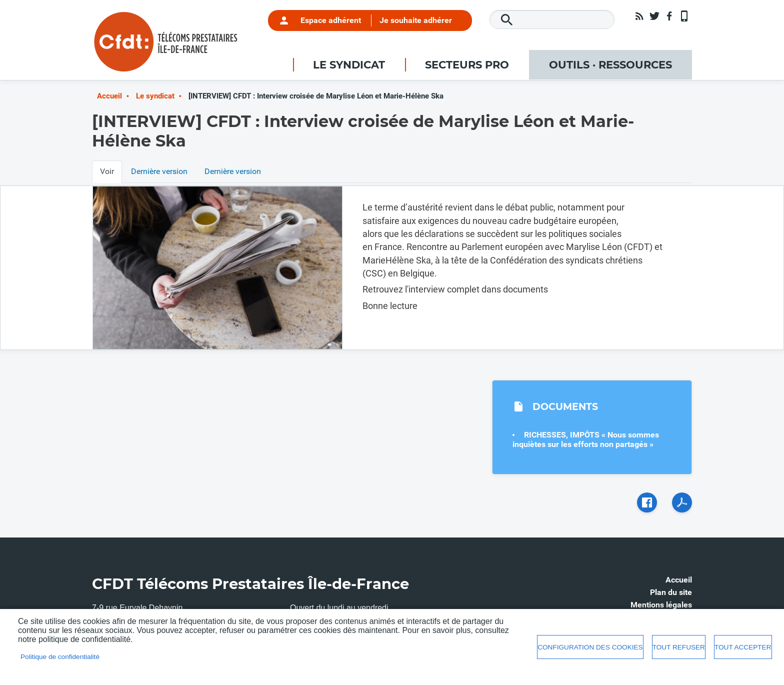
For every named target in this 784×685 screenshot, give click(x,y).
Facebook (669, 16)
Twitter (654, 16)
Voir (107, 171)
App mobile (684, 16)
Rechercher (507, 20)
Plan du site (671, 592)
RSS (639, 16)
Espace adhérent (331, 20)
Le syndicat (155, 96)
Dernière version (159, 171)
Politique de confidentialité (60, 657)
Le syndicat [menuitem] (349, 65)
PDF (682, 502)
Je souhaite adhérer (416, 20)
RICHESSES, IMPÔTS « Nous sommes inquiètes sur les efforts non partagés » (586, 439)
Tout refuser (679, 647)
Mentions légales (661, 605)
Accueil (109, 96)
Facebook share (647, 502)
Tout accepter (743, 647)
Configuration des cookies (590, 647)
